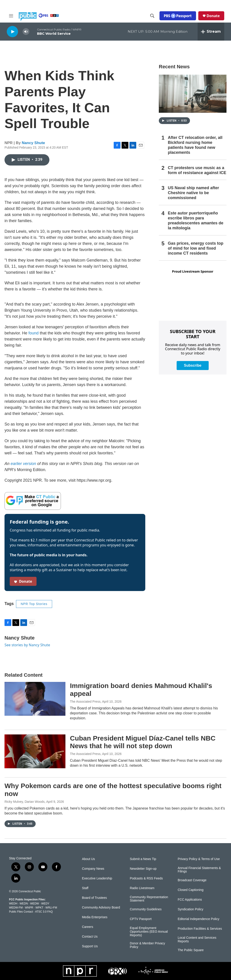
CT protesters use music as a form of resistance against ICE (197, 170)
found (33, 333)
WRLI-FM (51, 908)
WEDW (34, 904)
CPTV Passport (141, 919)
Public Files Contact (21, 912)
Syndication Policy (191, 909)
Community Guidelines (146, 909)
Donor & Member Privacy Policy (147, 945)
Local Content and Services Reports (197, 940)
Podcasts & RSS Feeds (146, 878)
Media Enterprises (95, 917)
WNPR (29, 908)
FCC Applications (190, 900)
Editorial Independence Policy (199, 919)
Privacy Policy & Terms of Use (199, 859)
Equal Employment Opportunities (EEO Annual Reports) (149, 932)
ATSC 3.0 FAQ (44, 912)
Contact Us (90, 937)
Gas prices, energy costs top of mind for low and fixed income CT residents (196, 248)
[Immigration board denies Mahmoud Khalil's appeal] (35, 699)
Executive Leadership (97, 878)
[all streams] (211, 32)
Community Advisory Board (101, 908)
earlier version (23, 464)
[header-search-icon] (152, 16)
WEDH (13, 904)
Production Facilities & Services (200, 929)
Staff (85, 888)
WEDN (24, 904)
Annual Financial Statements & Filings (199, 870)
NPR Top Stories (34, 604)
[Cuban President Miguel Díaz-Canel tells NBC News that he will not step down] (35, 751)
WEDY (45, 904)
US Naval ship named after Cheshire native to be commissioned (193, 193)
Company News (93, 869)
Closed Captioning (191, 890)
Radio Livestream (142, 888)
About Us (88, 859)
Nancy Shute (33, 143)
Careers (88, 927)
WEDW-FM (16, 908)
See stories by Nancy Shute (27, 645)
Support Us (90, 946)
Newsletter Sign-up (143, 869)
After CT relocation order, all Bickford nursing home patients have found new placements (195, 145)
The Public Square (191, 950)
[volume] (26, 32)
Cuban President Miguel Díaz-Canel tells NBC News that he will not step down (143, 742)
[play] (12, 31)
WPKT (39, 908)
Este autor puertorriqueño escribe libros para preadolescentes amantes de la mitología (196, 221)
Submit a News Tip (143, 859)
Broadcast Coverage (192, 880)
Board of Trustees (94, 898)
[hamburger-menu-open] (11, 16)
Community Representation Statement (149, 899)
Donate (213, 16)
